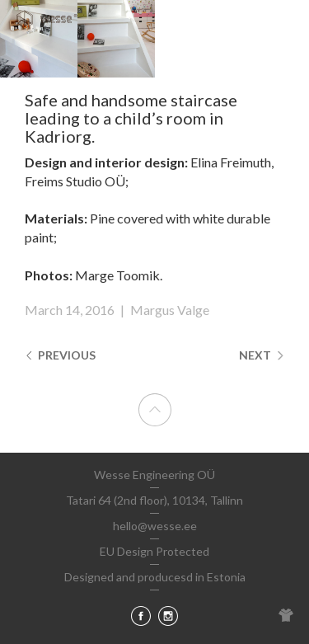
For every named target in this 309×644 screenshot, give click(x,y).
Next (262, 355)
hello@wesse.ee (155, 526)
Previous (60, 355)
